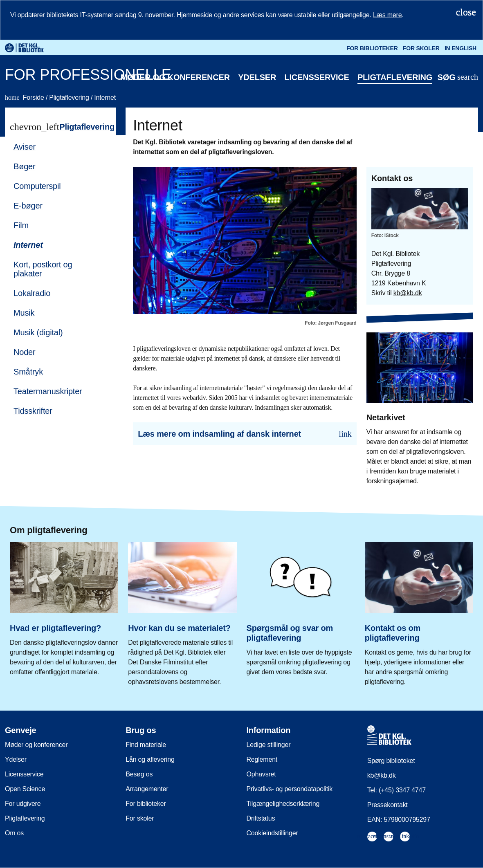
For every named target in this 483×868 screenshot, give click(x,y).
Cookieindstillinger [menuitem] (272, 833)
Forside (25, 98)
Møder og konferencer (175, 77)
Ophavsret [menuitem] (261, 774)
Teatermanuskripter (48, 391)
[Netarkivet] (420, 403)
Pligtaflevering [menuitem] (25, 818)
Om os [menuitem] (14, 833)
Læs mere (387, 15)
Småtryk (28, 372)
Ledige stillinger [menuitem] (269, 745)
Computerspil (37, 186)
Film (21, 225)
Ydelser (257, 77)
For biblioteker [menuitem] (146, 804)
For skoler (421, 48)
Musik (24, 313)
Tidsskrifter (33, 411)
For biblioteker (372, 48)
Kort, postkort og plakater (43, 269)
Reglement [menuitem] (262, 759)
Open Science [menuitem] (25, 789)
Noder (24, 352)
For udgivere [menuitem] (23, 804)
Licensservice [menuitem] (24, 774)
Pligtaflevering (395, 77)
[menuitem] (57, 147)
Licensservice (317, 77)
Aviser (25, 147)
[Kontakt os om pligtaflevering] (419, 611)
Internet (105, 98)
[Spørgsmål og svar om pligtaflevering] (301, 606)
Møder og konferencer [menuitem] (36, 745)
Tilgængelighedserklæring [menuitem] (283, 804)
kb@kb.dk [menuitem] (382, 775)
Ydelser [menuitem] (16, 759)
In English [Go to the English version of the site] (461, 48)
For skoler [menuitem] (140, 818)
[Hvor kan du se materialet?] (182, 611)
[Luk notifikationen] (466, 12)
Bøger (24, 166)
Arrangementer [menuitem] (147, 789)
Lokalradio (32, 293)
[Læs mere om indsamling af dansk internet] (245, 434)
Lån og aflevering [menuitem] (150, 759)
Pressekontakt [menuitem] (388, 805)
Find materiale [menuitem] (146, 745)
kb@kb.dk (408, 293)
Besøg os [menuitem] (139, 774)
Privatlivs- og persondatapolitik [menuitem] (290, 789)
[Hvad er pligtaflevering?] (64, 606)
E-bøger (28, 206)
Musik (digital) (38, 332)
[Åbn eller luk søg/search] (458, 77)
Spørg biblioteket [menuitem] (391, 761)
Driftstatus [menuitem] (261, 818)
